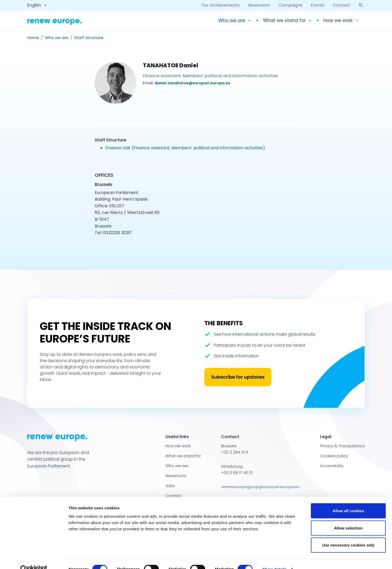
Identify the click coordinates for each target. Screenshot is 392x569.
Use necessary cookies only (348, 535)
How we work (338, 20)
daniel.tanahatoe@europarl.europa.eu (192, 83)
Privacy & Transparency (342, 446)
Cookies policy (334, 456)
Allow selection (348, 518)
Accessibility (332, 466)
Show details (275, 559)
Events (318, 5)
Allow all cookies (348, 500)
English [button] (34, 5)
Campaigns (290, 5)
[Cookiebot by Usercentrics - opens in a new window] (34, 559)
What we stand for (284, 20)
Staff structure (89, 38)
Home (33, 38)
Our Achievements (220, 5)
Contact (341, 5)
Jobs (170, 486)
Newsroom (259, 5)
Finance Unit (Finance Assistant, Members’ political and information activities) (185, 148)
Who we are (57, 38)
